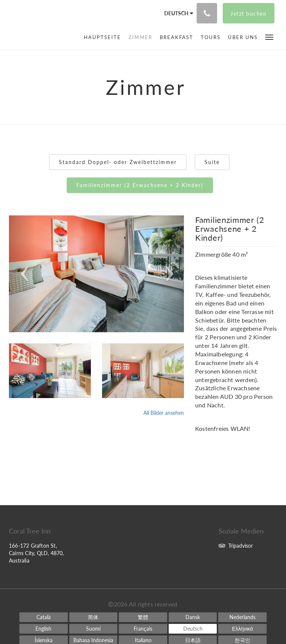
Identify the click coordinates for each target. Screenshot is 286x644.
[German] (193, 629)
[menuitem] (104, 37)
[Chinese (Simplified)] (93, 617)
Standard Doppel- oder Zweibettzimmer (118, 162)
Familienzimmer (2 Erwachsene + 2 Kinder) (140, 185)
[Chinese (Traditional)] (143, 617)
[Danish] (193, 617)
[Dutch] (242, 617)
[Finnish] (93, 629)
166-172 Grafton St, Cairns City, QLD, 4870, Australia (36, 553)
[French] (143, 629)
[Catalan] (44, 617)
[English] (44, 629)
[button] (269, 37)
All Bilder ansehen (164, 413)
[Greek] (242, 629)
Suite (212, 162)
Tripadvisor (236, 546)
